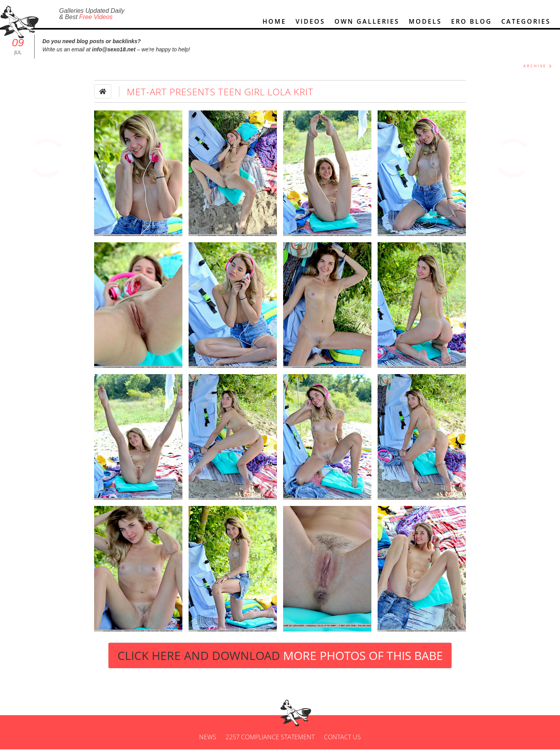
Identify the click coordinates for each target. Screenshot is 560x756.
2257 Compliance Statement (270, 744)
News (208, 744)
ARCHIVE (535, 73)
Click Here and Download (280, 662)
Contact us (342, 744)
